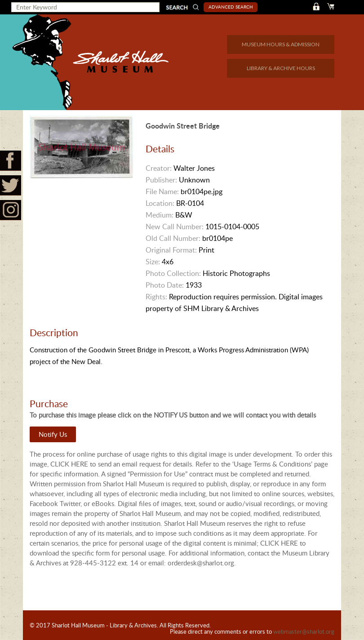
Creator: (159, 168)
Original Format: (171, 250)
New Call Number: (175, 227)
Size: (153, 262)
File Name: (162, 191)
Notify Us (53, 434)
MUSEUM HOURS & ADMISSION (281, 44)
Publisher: (161, 180)
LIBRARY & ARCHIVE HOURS (281, 68)
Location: (160, 203)
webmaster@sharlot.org (304, 631)
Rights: (156, 297)
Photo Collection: (173, 273)
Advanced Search (231, 7)
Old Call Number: (173, 238)
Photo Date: (165, 285)
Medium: (160, 215)
